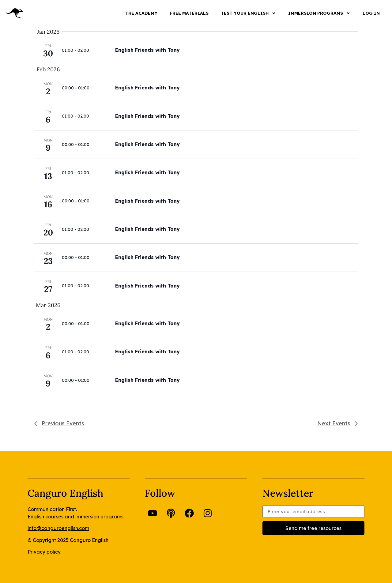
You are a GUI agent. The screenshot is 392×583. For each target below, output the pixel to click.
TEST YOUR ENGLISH (248, 13)
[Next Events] (337, 423)
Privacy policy (44, 552)
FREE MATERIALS (189, 13)
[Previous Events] (59, 423)
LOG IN (371, 13)
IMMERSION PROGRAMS (319, 13)
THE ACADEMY (141, 13)
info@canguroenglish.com (58, 528)
